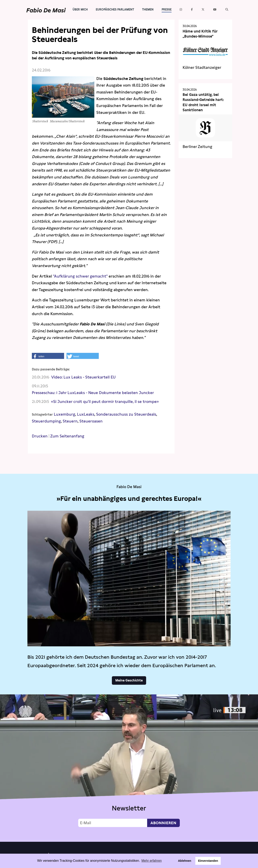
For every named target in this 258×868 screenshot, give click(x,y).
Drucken (40, 436)
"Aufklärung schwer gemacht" (81, 276)
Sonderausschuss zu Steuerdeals (126, 414)
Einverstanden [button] (208, 861)
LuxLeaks (86, 414)
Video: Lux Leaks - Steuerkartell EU (83, 377)
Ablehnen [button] (185, 861)
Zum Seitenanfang (67, 436)
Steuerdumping (46, 421)
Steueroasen (91, 421)
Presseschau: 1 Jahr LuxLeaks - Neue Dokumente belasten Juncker (93, 393)
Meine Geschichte (129, 680)
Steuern (70, 421)
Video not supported (129, 767)
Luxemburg (64, 414)
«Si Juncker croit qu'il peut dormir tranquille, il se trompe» (105, 402)
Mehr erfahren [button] (152, 861)
